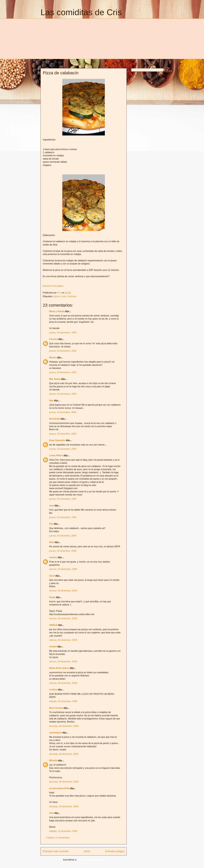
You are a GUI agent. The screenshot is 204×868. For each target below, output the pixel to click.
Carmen (53, 339)
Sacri (52, 576)
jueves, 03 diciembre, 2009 (63, 333)
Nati (51, 401)
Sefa (52, 542)
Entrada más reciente (56, 851)
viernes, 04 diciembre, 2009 (63, 569)
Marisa (53, 357)
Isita (51, 813)
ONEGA (53, 625)
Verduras (72, 296)
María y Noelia (57, 311)
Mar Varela (55, 379)
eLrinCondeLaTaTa (59, 788)
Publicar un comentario (58, 838)
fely (51, 524)
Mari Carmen (56, 708)
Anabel (53, 647)
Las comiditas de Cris (81, 12)
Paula (52, 597)
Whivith (53, 760)
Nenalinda (55, 419)
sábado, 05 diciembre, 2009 (63, 701)
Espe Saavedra (57, 440)
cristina (53, 690)
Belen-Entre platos (59, 668)
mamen (53, 557)
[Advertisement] (64, 38)
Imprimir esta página (53, 286)
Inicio (87, 851)
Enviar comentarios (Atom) (91, 860)
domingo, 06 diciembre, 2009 (64, 726)
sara (51, 506)
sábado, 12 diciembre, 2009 (63, 831)
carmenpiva (55, 733)
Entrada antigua (115, 851)
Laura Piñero (56, 455)
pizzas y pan (60, 296)
